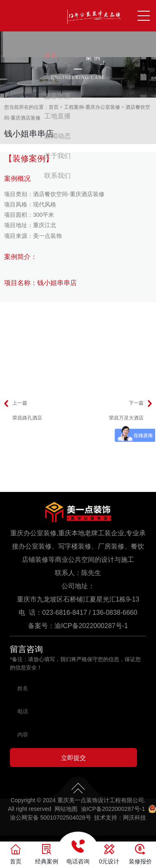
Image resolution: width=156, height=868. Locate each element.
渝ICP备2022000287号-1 (91, 626)
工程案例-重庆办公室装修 (92, 107)
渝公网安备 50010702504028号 (51, 820)
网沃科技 (135, 820)
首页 (54, 107)
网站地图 (66, 811)
